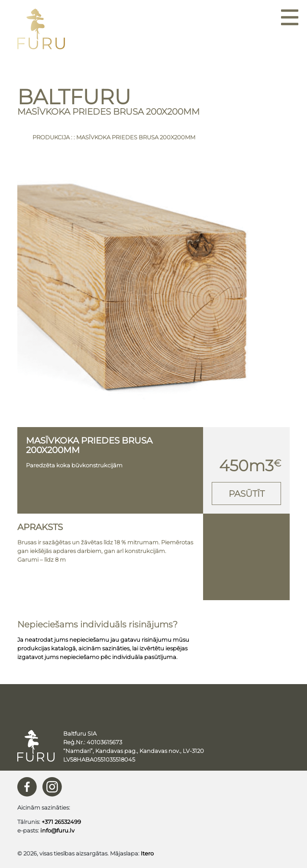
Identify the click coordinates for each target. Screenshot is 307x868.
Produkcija (51, 137)
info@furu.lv (57, 830)
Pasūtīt (247, 494)
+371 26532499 (61, 822)
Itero (147, 853)
